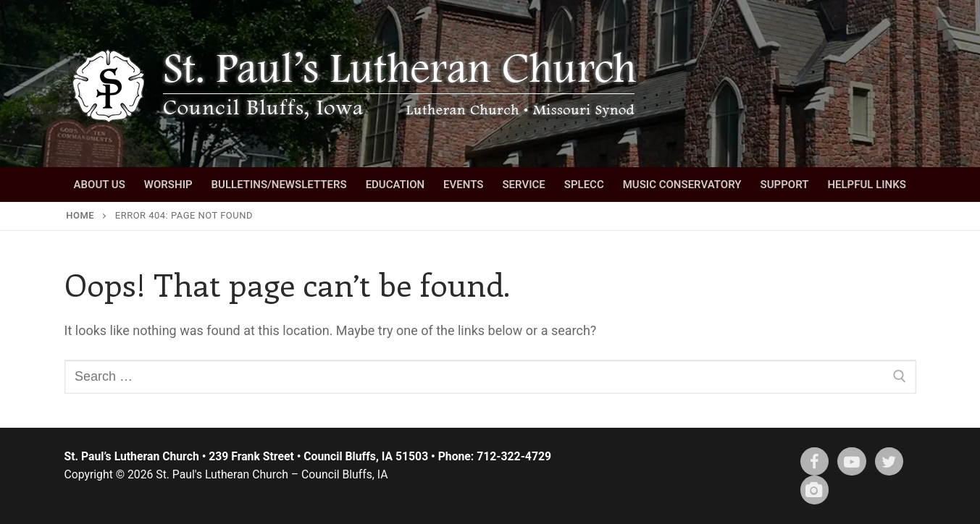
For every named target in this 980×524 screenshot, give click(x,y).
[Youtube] (852, 462)
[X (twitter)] (889, 462)
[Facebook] (815, 462)
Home (80, 215)
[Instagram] (815, 490)
